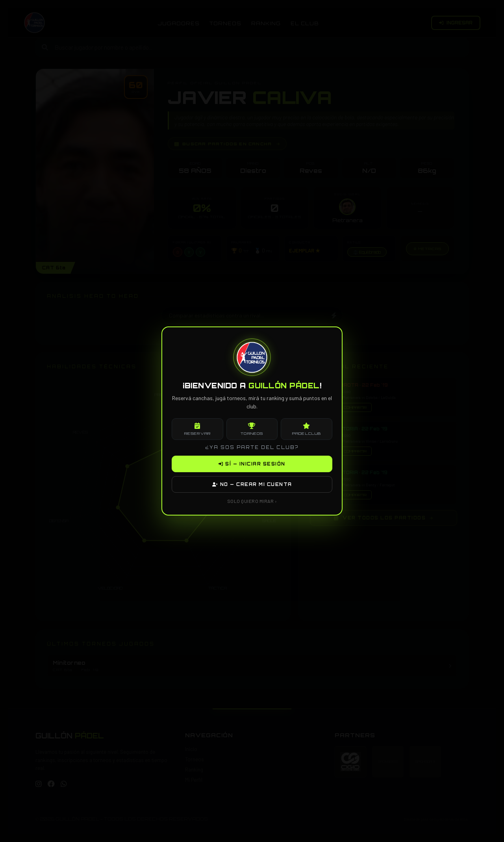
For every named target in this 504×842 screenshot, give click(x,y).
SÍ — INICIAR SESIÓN (252, 464)
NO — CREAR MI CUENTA (252, 484)
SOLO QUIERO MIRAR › (252, 501)
